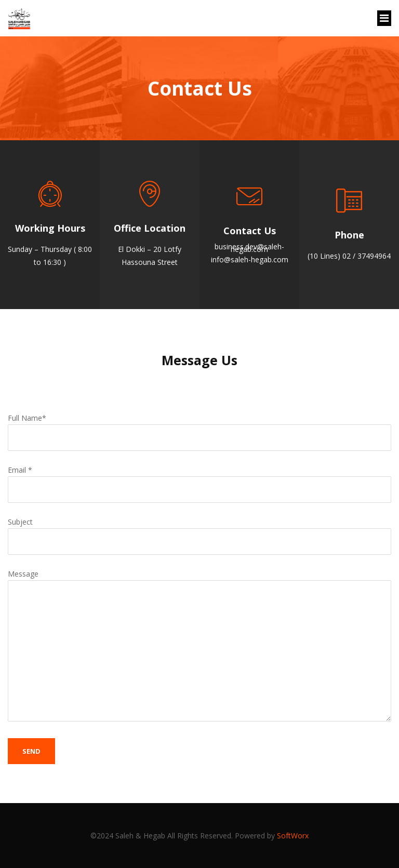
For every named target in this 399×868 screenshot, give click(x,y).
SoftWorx (293, 836)
